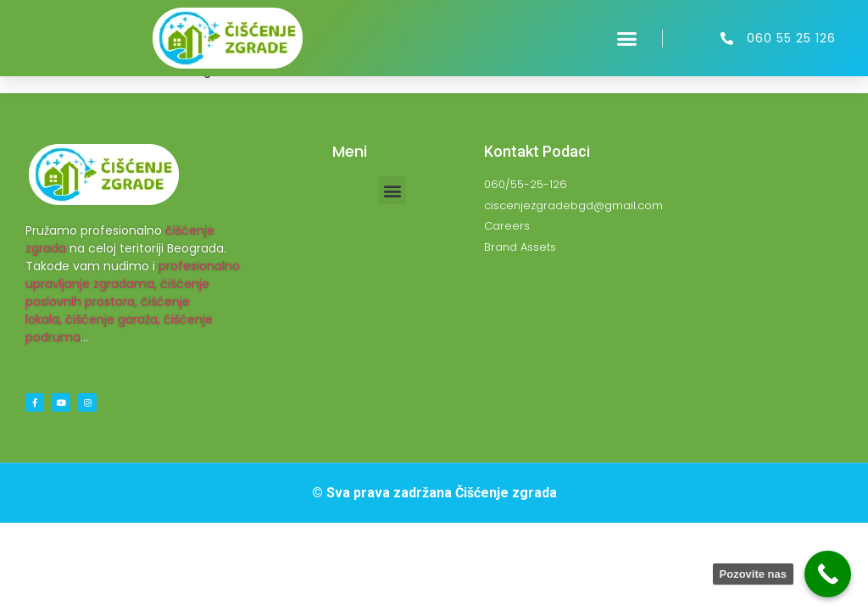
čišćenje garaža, (113, 319)
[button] (627, 38)
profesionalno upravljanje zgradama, (133, 275)
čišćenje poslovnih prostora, (117, 293)
